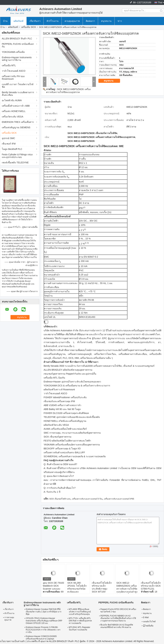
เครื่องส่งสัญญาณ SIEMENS (16, 127)
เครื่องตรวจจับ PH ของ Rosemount (13, 78)
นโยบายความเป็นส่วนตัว (13, 641)
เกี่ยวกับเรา (35, 21)
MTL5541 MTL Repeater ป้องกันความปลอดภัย (80, 629)
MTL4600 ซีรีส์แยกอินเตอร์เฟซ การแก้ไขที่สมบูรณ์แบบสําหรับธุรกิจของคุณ (80, 612)
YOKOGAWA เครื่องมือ (13, 52)
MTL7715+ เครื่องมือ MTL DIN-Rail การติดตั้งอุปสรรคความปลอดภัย (80, 621)
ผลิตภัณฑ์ (19, 21)
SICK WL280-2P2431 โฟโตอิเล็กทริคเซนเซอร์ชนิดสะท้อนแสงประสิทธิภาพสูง (77, 589)
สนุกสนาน (106, 21)
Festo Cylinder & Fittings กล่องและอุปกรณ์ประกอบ (17, 156)
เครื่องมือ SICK (29, 27)
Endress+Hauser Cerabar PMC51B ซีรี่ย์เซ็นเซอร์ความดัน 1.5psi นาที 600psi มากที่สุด (44, 612)
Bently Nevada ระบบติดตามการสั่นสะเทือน (18, 94)
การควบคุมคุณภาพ (9, 619)
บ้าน (5, 21)
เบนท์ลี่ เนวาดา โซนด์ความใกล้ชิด (18, 86)
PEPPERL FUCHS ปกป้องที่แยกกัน (18, 45)
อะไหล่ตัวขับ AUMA (12, 100)
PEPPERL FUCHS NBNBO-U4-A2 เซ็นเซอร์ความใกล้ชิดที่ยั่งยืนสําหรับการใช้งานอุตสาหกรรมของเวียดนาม (118, 618)
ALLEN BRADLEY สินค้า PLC (17, 39)
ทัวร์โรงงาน (53, 21)
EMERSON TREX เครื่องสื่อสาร (18, 122)
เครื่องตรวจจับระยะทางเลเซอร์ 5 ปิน (87, 499)
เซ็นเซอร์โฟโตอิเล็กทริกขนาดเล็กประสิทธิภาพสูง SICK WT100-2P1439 (102, 589)
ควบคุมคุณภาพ (72, 21)
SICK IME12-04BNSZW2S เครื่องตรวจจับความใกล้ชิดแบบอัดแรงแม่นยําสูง (127, 587)
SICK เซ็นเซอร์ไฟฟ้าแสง (60, 499)
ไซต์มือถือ (148, 626)
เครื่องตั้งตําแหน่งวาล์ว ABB (16, 106)
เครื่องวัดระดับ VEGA (13, 117)
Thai (160, 2)
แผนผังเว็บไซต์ (149, 622)
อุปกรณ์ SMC (8, 138)
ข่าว (120, 21)
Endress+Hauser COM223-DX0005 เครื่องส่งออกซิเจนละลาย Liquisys (41, 638)
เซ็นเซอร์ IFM (9, 144)
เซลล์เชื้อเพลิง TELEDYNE (15, 163)
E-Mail (146, 617)
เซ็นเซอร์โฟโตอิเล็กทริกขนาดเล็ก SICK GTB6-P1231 (151, 586)
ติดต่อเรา (90, 21)
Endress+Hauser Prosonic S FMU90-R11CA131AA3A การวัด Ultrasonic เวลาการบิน (43, 630)
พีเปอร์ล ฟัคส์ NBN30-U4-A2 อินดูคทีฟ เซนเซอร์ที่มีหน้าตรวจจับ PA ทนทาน (117, 626)
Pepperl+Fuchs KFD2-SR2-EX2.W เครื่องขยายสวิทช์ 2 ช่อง (118, 610)
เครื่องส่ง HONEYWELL (14, 111)
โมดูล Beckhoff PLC (12, 149)
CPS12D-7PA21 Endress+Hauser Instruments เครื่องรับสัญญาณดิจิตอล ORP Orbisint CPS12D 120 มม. (44, 621)
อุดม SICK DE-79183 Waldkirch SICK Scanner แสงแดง (53, 586)
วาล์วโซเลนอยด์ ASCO (14, 71)
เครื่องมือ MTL (9, 65)
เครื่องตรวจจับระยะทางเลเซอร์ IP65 (119, 499)
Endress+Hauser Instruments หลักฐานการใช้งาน (17, 59)
